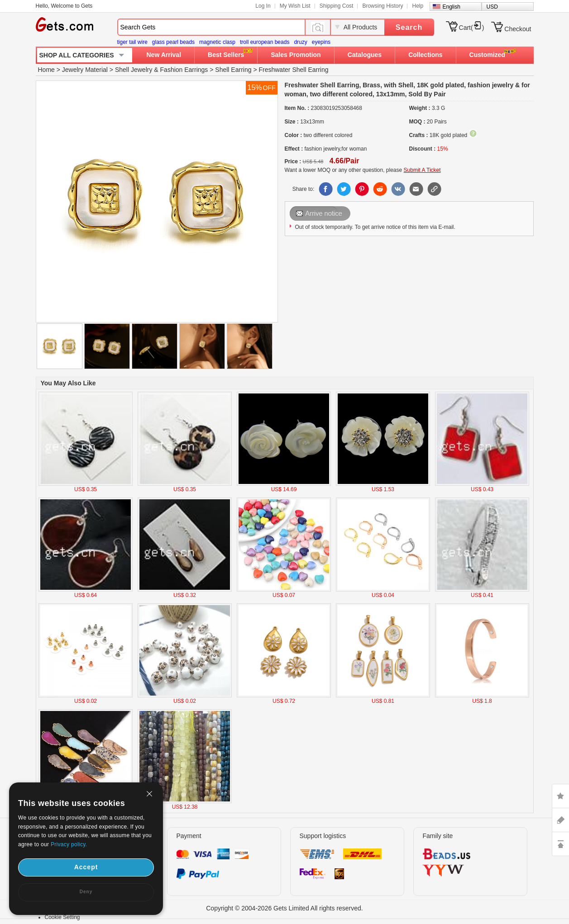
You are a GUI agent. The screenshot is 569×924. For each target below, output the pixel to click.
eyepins (321, 42)
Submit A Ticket (422, 170)
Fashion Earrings (184, 70)
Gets (65, 24)
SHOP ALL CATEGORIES (77, 55)
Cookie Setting (62, 917)
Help (418, 6)
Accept (86, 867)
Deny (86, 892)
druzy (300, 42)
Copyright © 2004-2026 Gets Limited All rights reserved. (284, 908)
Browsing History (383, 6)
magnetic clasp (217, 42)
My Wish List (295, 6)
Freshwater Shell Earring (293, 70)
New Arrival (164, 55)
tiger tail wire (132, 42)
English (452, 7)
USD (492, 7)
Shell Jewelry (134, 70)
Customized (487, 55)
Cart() (472, 28)
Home (46, 70)
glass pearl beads (173, 42)
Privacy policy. (69, 844)
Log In (263, 6)
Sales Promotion (296, 55)
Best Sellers (226, 55)
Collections (425, 55)
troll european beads (265, 42)
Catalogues (365, 55)
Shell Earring (233, 70)
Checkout (518, 29)
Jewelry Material (85, 70)
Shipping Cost (337, 6)
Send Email (321, 213)
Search (409, 27)
